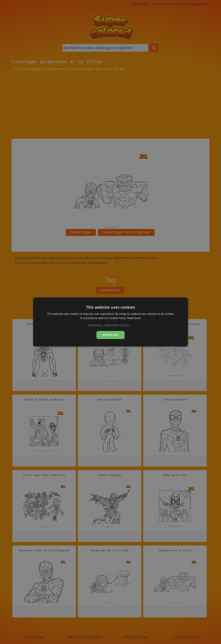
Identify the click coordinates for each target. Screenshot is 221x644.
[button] (111, 325)
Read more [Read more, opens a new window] (134, 318)
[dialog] (111, 322)
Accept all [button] (110, 335)
